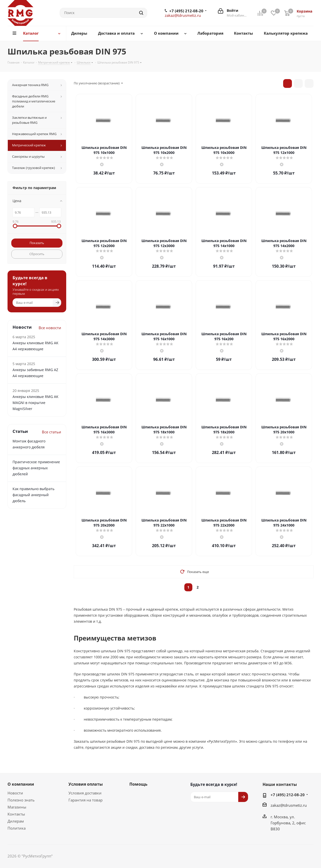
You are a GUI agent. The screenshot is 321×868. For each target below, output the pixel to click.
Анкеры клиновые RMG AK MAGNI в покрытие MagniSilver (35, 403)
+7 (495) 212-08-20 (186, 11)
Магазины (17, 807)
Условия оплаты (86, 784)
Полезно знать (21, 800)
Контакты (16, 814)
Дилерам (16, 821)
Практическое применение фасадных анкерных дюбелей (36, 468)
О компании (21, 784)
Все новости (50, 328)
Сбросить (37, 254)
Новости (15, 793)
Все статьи (52, 432)
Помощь (138, 784)
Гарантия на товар (86, 800)
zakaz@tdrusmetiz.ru (183, 15)
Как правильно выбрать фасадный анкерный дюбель (33, 495)
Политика (17, 828)
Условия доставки (85, 793)
